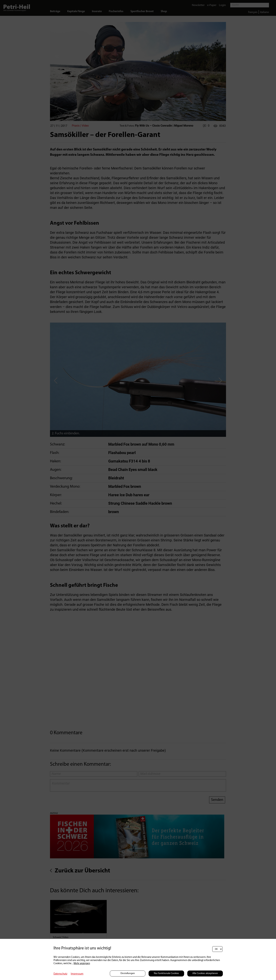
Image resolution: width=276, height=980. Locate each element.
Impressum (77, 974)
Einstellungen (128, 973)
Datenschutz (60, 974)
